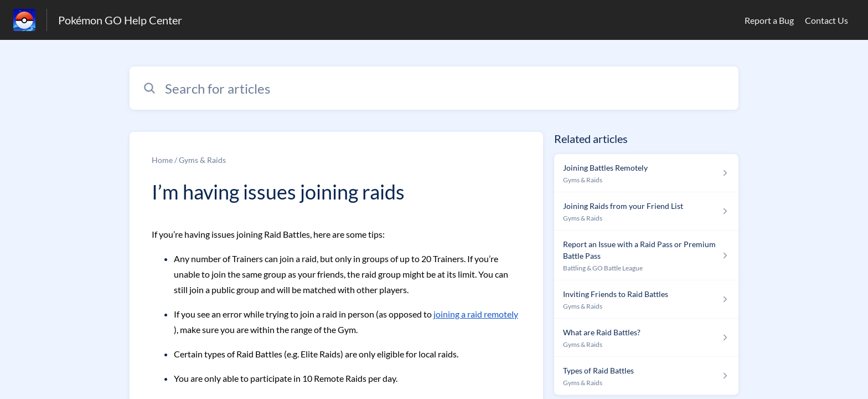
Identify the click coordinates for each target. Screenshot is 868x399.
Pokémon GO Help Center (120, 20)
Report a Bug (769, 20)
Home (162, 160)
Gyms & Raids (202, 160)
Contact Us (826, 20)
